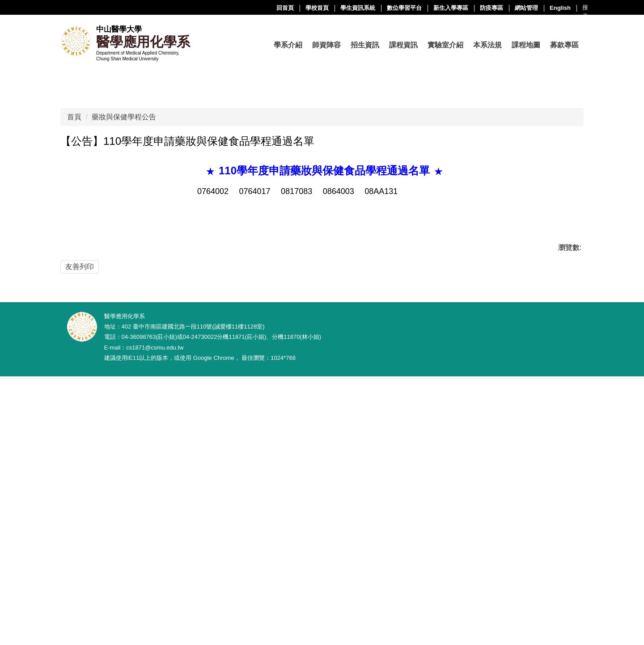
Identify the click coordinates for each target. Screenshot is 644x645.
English (470, 8)
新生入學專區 (361, 8)
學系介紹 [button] (288, 45)
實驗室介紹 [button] (445, 45)
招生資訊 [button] (365, 45)
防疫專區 (402, 8)
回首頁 (195, 8)
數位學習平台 (314, 8)
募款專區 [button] (564, 45)
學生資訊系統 (268, 8)
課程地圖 (526, 45)
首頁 (74, 334)
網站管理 (436, 8)
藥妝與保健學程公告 (124, 334)
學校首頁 (227, 8)
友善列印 (80, 484)
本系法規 (487, 45)
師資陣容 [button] (326, 45)
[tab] (266, 278)
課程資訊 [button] (403, 45)
